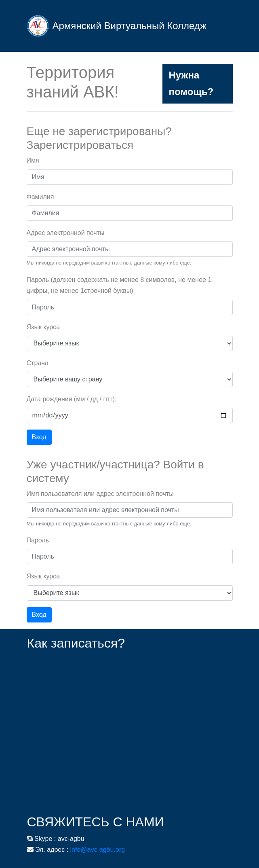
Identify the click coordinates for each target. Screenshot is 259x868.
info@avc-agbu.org (98, 850)
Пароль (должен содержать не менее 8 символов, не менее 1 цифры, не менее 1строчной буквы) (119, 285)
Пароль (38, 540)
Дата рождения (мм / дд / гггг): (72, 399)
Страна (38, 363)
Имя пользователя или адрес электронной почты (100, 494)
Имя (33, 160)
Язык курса (43, 327)
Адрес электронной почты (66, 233)
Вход (39, 437)
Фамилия (40, 197)
